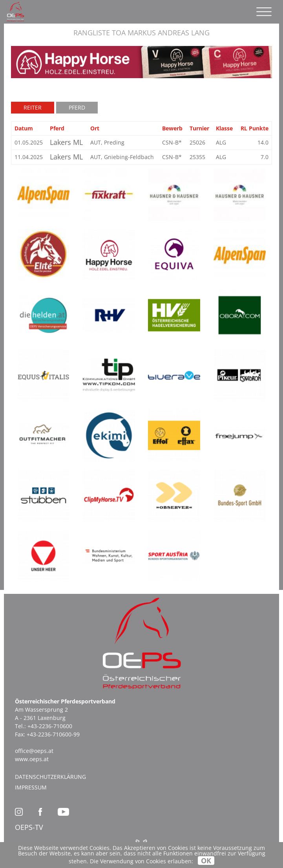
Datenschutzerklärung (50, 777)
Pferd (77, 107)
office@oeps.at (34, 751)
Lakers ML (66, 142)
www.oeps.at (32, 759)
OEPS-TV (29, 827)
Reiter (33, 107)
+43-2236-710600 (50, 726)
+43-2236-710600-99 (53, 734)
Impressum (31, 787)
